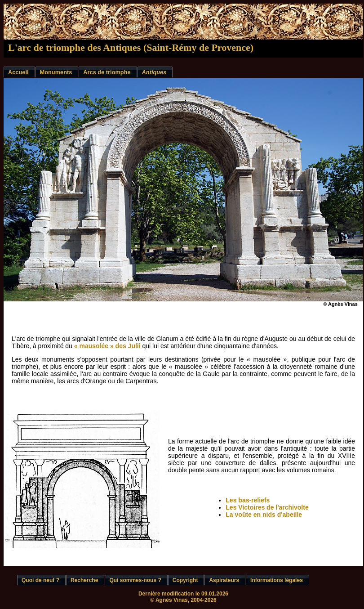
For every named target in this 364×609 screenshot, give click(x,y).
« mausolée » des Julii (107, 346)
